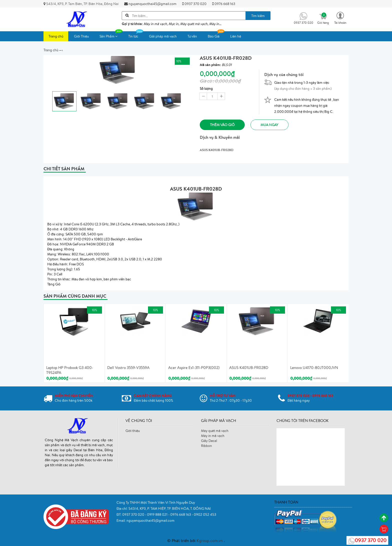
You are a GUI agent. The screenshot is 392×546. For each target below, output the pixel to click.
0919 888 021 (158, 514)
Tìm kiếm (258, 16)
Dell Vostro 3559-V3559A (128, 368)
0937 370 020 (194, 4)
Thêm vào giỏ (222, 125)
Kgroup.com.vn (210, 540)
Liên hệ (236, 36)
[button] (340, 18)
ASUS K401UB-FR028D (249, 368)
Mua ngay (270, 125)
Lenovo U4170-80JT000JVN (314, 368)
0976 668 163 (224, 4)
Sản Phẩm (111, 35)
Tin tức (136, 35)
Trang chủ (56, 36)
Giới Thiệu (81, 36)
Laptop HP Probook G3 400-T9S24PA (70, 370)
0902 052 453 (205, 514)
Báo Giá (216, 35)
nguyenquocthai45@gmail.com (150, 4)
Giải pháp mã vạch (163, 36)
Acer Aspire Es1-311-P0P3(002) (194, 368)
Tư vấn (192, 36)
